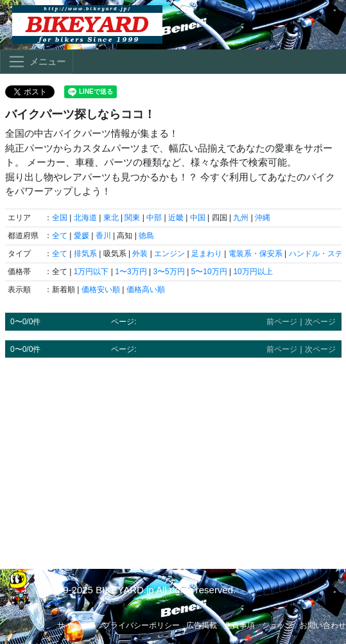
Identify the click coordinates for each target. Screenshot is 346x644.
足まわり (207, 254)
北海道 (85, 218)
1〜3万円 (131, 272)
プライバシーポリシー (141, 625)
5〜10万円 (209, 272)
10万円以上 (253, 272)
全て (60, 236)
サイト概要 (76, 625)
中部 (154, 218)
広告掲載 (202, 625)
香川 (103, 236)
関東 (132, 218)
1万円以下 (91, 272)
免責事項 (239, 625)
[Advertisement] (173, 457)
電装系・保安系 (255, 254)
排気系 (85, 254)
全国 (60, 218)
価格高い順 (146, 290)
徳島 (146, 236)
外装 (140, 254)
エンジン (169, 254)
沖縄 (263, 218)
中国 (198, 218)
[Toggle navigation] (37, 62)
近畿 (176, 218)
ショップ (277, 625)
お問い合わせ (323, 625)
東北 (111, 218)
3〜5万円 (169, 272)
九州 (241, 218)
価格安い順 (101, 290)
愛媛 (82, 236)
